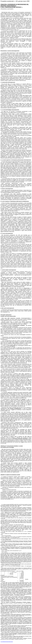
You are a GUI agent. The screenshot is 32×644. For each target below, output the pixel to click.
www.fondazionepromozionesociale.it (7, 642)
